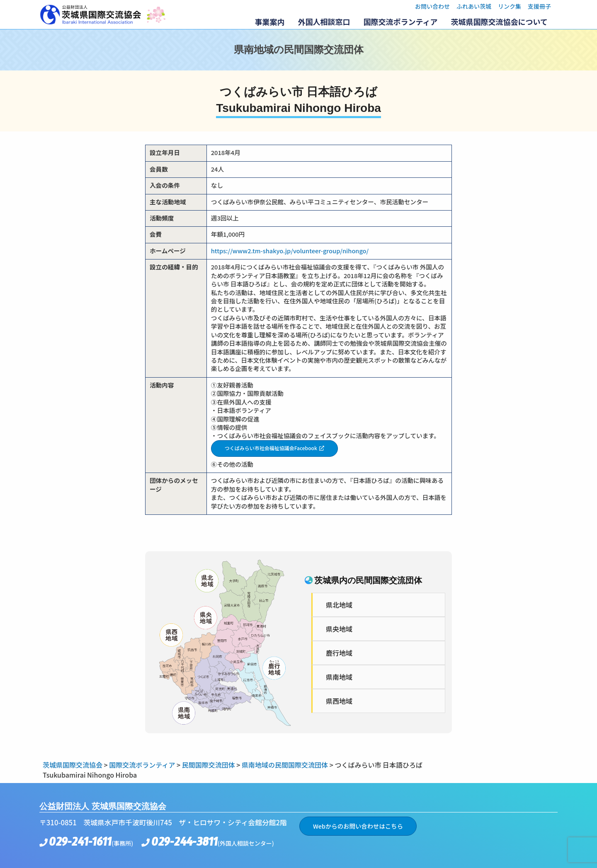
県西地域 (339, 701)
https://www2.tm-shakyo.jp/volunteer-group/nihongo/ (290, 251)
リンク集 (510, 6)
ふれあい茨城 (474, 6)
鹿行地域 (339, 653)
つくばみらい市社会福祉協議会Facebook (271, 448)
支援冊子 (539, 6)
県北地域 (339, 605)
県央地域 (339, 629)
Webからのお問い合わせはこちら (358, 826)
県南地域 (339, 677)
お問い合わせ (432, 6)
